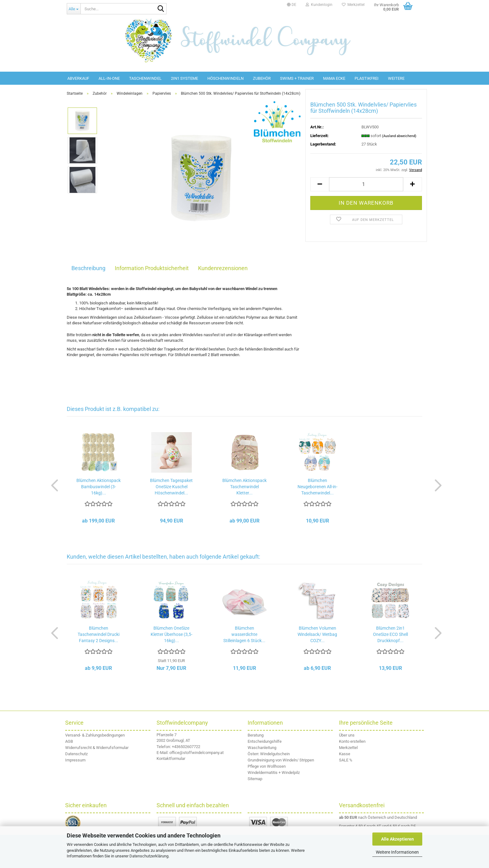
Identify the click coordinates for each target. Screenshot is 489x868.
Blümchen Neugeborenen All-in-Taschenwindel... (317, 487)
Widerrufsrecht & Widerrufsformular (97, 748)
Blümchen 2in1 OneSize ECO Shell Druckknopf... (390, 634)
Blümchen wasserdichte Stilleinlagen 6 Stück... (244, 634)
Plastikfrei (367, 78)
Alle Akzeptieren (397, 839)
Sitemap (255, 779)
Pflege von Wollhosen (267, 766)
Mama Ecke (334, 78)
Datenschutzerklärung (149, 856)
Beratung (256, 735)
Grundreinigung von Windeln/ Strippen (281, 760)
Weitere (396, 78)
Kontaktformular (171, 758)
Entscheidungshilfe (265, 741)
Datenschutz (76, 754)
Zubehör (262, 78)
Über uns (347, 735)
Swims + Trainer (297, 78)
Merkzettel (353, 5)
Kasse (345, 754)
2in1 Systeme (184, 78)
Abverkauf (78, 78)
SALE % (346, 760)
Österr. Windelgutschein (269, 754)
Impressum (75, 760)
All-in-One (109, 78)
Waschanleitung (262, 748)
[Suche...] (74, 9)
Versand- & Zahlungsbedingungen (95, 735)
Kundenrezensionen (223, 268)
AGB (69, 741)
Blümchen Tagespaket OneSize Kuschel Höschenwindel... (171, 487)
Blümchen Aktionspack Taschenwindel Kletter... (244, 487)
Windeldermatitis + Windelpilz (274, 773)
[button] (292, 5)
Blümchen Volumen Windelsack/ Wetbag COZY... (317, 634)
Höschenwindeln (225, 78)
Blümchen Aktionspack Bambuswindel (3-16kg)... (99, 487)
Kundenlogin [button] (319, 5)
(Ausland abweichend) (399, 136)
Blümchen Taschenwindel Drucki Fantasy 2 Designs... (99, 634)
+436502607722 (186, 747)
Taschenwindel (145, 78)
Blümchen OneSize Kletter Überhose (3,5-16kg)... (172, 634)
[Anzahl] (366, 184)
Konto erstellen (352, 741)
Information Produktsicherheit (152, 268)
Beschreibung (88, 268)
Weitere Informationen (397, 852)
